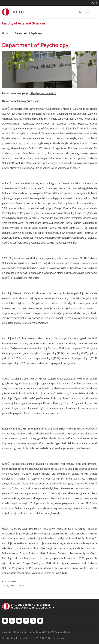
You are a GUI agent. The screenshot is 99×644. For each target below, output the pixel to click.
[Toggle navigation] (95, 12)
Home (5, 33)
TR (79, 12)
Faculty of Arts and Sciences (24, 23)
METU (94, 3)
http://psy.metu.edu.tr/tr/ (43, 93)
